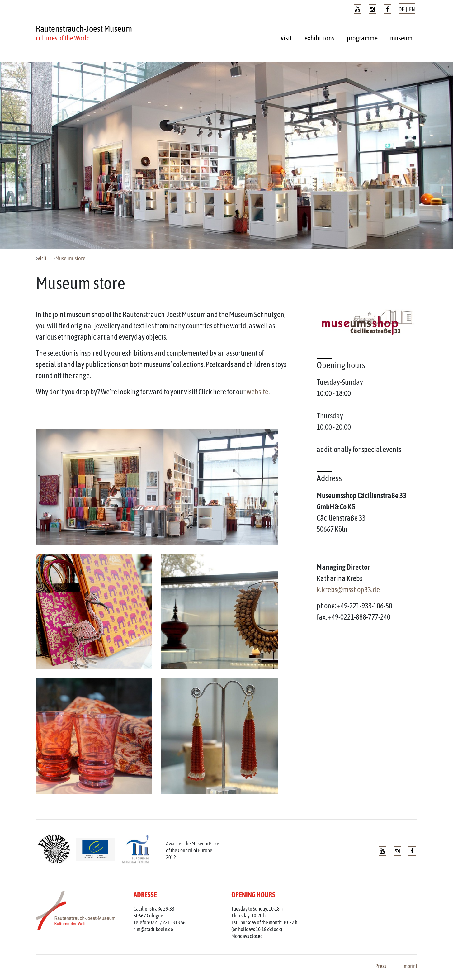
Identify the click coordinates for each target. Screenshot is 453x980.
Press (381, 966)
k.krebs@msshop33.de (348, 590)
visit (286, 38)
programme (362, 38)
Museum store (70, 259)
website (257, 392)
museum (401, 38)
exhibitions (319, 38)
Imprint (410, 966)
